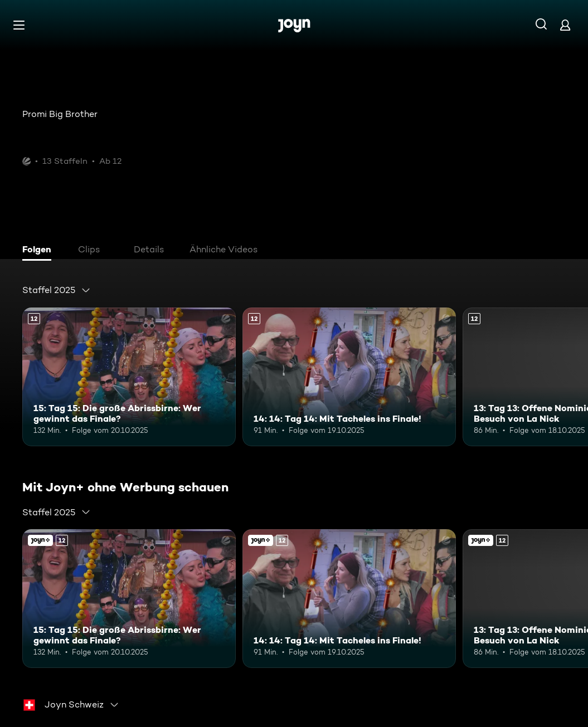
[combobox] (57, 290)
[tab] (40, 251)
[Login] (565, 25)
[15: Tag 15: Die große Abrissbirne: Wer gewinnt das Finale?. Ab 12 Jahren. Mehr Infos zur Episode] (129, 377)
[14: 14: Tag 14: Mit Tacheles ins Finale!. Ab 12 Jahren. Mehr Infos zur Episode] (349, 377)
